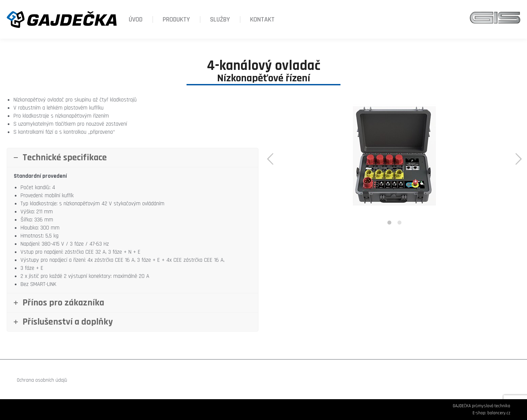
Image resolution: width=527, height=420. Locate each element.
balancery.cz (499, 413)
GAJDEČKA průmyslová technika (481, 406)
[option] (394, 156)
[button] (270, 159)
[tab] (390, 223)
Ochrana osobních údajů (42, 380)
